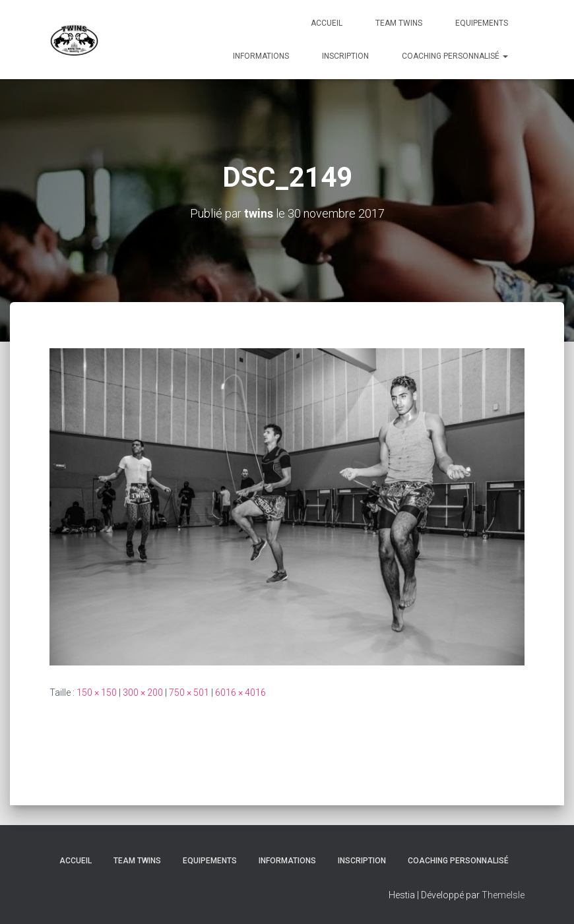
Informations (261, 56)
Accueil (327, 23)
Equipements (482, 23)
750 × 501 (189, 693)
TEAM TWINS (399, 23)
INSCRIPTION (345, 56)
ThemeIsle (503, 895)
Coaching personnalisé (455, 56)
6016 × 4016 (240, 693)
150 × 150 (97, 693)
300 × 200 (143, 693)
